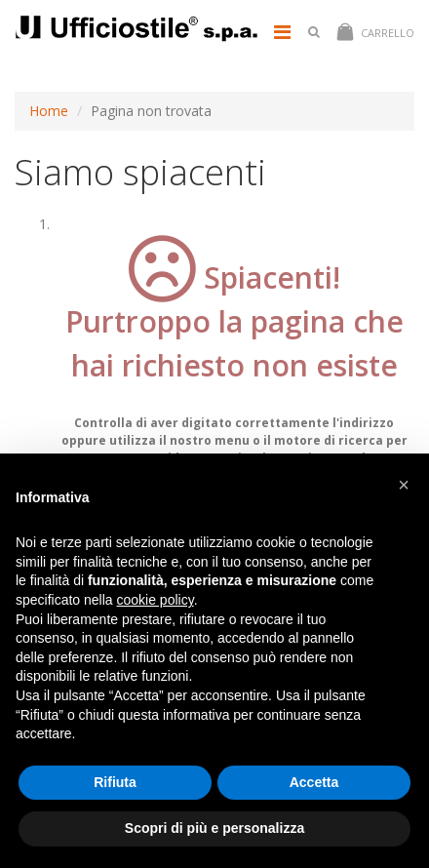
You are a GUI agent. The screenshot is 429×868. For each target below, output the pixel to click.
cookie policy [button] (156, 600)
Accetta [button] (314, 782)
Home (49, 111)
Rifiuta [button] (115, 782)
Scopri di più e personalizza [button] (214, 828)
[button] (404, 485)
